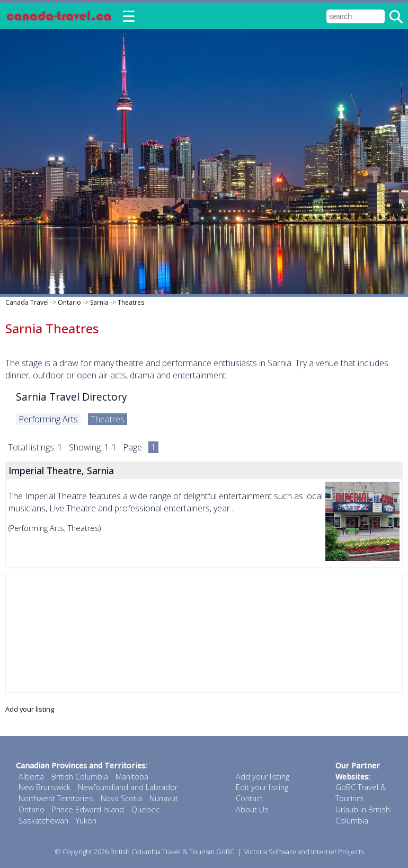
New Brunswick (45, 787)
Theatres (131, 302)
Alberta (31, 777)
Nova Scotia (121, 798)
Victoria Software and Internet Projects (304, 852)
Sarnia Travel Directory (72, 397)
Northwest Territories (56, 798)
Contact (249, 798)
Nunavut (164, 798)
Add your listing (30, 709)
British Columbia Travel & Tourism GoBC (172, 852)
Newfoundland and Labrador (128, 787)
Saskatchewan (43, 821)
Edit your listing (262, 787)
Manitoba (132, 777)
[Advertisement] (204, 633)
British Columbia (80, 777)
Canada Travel (27, 302)
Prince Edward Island (88, 809)
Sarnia (99, 302)
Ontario (69, 302)
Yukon (86, 821)
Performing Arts (48, 419)
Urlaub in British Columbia (363, 815)
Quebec (145, 809)
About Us (252, 809)
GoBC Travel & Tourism (361, 793)
